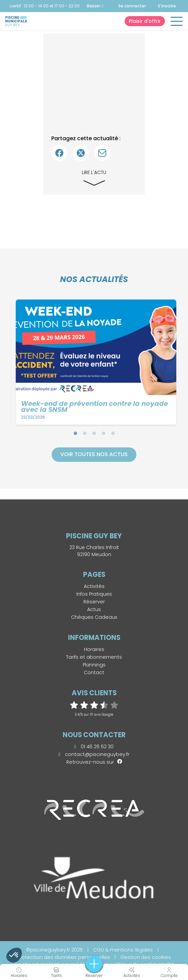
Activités (94, 586)
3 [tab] (94, 433)
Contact (94, 672)
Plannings (94, 665)
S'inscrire (167, 6)
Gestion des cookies (146, 957)
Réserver (94, 602)
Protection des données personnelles (64, 957)
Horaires (94, 649)
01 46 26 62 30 (94, 747)
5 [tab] (113, 433)
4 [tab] (104, 433)
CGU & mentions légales (123, 950)
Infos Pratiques (94, 594)
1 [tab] (75, 433)
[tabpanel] (96, 362)
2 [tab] (85, 433)
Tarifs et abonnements (94, 657)
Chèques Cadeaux (94, 617)
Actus (94, 609)
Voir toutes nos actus (94, 454)
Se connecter (132, 6)
